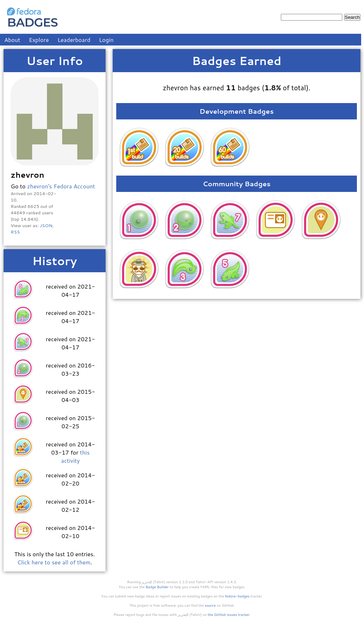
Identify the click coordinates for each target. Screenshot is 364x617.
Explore (39, 40)
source (210, 605)
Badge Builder (157, 587)
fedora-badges (237, 596)
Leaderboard (74, 40)
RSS (15, 232)
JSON (46, 225)
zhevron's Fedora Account (61, 186)
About (12, 40)
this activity (75, 456)
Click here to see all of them (54, 562)
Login (106, 40)
